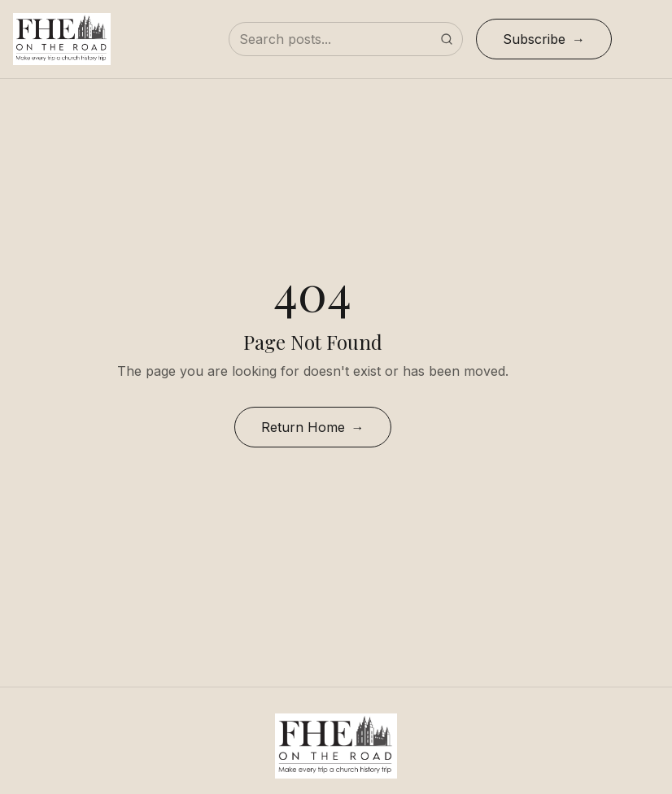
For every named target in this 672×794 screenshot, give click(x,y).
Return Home (303, 427)
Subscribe (534, 39)
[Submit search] (447, 39)
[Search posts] (346, 39)
